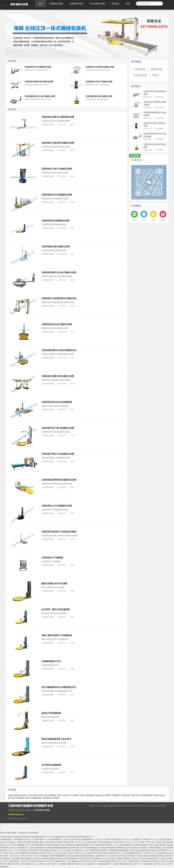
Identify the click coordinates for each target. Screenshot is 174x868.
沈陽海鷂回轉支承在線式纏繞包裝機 (59, 272)
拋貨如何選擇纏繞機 (51, 713)
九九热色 (139, 856)
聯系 (128, 4)
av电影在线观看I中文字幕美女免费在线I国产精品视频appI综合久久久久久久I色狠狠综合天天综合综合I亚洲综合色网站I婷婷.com (46, 837)
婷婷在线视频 (125, 845)
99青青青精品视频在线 (58, 856)
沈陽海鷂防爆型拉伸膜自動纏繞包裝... (60, 350)
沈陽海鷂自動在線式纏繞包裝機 (57, 324)
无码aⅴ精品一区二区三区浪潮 (107, 856)
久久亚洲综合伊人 (78, 850)
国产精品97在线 (154, 861)
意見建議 (150, 806)
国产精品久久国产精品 (127, 856)
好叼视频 (143, 861)
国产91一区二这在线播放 (143, 864)
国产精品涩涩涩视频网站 (92, 859)
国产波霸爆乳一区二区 (111, 845)
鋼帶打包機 (130, 795)
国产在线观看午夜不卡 (59, 861)
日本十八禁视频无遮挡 (131, 861)
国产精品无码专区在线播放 (87, 861)
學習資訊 (115, 4)
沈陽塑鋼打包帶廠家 (51, 798)
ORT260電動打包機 (75, 795)
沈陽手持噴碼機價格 (33, 798)
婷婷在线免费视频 (37, 848)
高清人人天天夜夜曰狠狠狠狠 (14, 845)
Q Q (144, 220)
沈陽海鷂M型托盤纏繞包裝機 (55, 221)
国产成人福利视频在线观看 (36, 845)
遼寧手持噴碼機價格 (144, 795)
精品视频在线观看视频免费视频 (56, 848)
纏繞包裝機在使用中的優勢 (54, 583)
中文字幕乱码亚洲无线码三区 (114, 840)
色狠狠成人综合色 (130, 859)
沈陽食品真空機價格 (103, 795)
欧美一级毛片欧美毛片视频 (112, 859)
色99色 (138, 850)
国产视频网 (72, 861)
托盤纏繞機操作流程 (51, 661)
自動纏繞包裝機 (56, 4)
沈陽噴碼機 (89, 795)
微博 (163, 220)
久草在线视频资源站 (105, 842)
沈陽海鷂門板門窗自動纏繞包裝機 (58, 428)
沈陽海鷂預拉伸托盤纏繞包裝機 (57, 195)
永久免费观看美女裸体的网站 (97, 850)
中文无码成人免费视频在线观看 (44, 859)
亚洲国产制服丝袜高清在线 (123, 864)
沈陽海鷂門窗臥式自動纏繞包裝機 (58, 454)
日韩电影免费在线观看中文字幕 (110, 861)
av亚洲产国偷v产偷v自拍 (54, 842)
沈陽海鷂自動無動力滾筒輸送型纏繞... (60, 532)
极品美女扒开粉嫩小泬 (150, 850)
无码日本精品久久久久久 (30, 864)
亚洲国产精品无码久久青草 (40, 861)
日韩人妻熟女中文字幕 (11, 864)
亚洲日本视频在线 (67, 845)
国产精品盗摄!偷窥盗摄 (89, 848)
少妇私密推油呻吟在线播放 (21, 859)
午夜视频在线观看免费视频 (119, 850)
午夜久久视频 (154, 845)
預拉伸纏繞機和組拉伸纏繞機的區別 (59, 687)
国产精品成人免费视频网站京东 (83, 840)
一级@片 (19, 842)
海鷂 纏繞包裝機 (19, 4)
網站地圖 (163, 806)
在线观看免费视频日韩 (133, 853)
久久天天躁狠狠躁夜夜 (53, 840)
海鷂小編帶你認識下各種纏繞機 (57, 635)
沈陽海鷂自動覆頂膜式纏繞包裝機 (58, 376)
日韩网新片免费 (66, 864)
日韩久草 (24, 856)
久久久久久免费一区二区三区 (143, 842)
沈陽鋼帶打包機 (119, 795)
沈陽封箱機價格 (50, 795)
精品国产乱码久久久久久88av (51, 853)
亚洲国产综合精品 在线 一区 (113, 853)
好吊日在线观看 (95, 845)
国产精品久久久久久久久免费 (60, 850)
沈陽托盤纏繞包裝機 (17, 795)
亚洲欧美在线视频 (53, 845)
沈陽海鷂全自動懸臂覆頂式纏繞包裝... (60, 298)
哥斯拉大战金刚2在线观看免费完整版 (81, 856)
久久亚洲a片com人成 (150, 853)
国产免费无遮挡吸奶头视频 (33, 842)
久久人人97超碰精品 (133, 840)
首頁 (41, 4)
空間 (153, 220)
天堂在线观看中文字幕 (74, 859)
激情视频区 (35, 853)
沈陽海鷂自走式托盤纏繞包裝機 (57, 506)
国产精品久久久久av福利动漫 (83, 864)
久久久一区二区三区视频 (17, 850)
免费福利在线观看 (82, 845)
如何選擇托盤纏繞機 (51, 765)
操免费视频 (120, 848)
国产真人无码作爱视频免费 (20, 853)
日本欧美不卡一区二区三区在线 (154, 840)
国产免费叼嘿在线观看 (139, 845)
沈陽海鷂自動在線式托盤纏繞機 (57, 402)
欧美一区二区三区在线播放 (38, 856)
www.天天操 (85, 853)
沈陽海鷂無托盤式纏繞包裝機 (55, 247)
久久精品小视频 (38, 840)
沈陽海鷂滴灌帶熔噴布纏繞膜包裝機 (59, 480)
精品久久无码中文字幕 (71, 853)
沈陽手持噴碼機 (17, 798)
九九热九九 (66, 840)
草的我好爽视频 (96, 853)
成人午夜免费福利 (132, 848)
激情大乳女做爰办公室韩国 (154, 856)
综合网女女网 (74, 848)
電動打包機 (62, 795)
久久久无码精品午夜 (89, 842)
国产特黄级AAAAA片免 (22, 840)
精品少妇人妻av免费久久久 (20, 848)
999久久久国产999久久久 (49, 864)
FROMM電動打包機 (34, 795)
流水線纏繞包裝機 (97, 4)
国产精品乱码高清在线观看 (148, 859)
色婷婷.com (60, 859)
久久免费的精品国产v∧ (104, 864)
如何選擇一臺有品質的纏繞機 (55, 609)
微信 (134, 220)
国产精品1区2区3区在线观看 (38, 850)
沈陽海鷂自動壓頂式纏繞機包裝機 (58, 117)
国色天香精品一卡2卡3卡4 (19, 861)
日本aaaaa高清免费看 (107, 848)
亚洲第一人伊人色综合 (11, 856)
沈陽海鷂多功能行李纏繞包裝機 (57, 169)
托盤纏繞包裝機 (76, 4)
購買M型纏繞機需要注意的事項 (56, 739)
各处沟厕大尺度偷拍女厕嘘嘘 (150, 848)
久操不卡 (99, 840)
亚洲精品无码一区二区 (72, 842)
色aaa (132, 850)
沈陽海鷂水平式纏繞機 (52, 558)
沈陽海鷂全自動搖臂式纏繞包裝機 (58, 143)
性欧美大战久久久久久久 (123, 842)
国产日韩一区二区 (160, 864)
